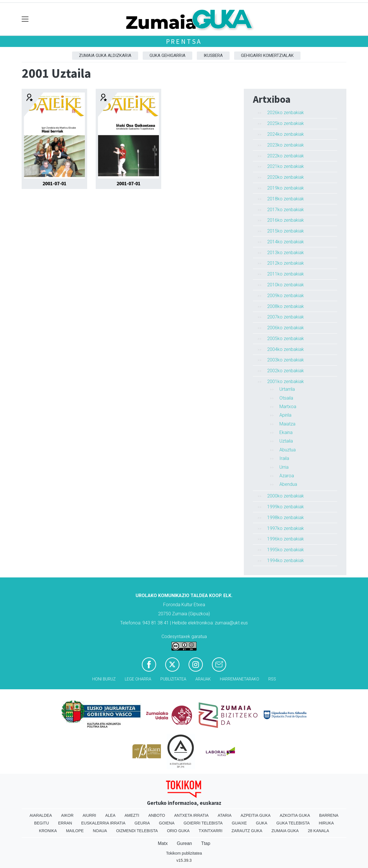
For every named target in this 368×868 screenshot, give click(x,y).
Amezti (132, 815)
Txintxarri (211, 831)
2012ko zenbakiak (286, 263)
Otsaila (286, 398)
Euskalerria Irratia (103, 823)
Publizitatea (173, 679)
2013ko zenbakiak (286, 253)
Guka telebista (293, 823)
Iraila (284, 458)
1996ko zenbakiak (286, 539)
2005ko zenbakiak (286, 339)
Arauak (203, 679)
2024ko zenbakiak (286, 134)
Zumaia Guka (285, 831)
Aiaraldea (41, 815)
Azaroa (287, 476)
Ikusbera (213, 55)
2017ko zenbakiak (286, 210)
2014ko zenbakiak (286, 242)
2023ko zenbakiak (286, 145)
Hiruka (326, 823)
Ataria (225, 815)
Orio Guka (178, 831)
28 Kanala (319, 831)
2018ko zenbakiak (286, 199)
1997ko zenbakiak (286, 528)
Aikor (67, 815)
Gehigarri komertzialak (267, 55)
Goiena (167, 823)
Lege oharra (138, 679)
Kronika (48, 831)
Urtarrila (287, 389)
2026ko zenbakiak (286, 113)
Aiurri (89, 815)
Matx (163, 843)
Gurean (184, 843)
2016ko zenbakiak (286, 220)
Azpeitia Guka (256, 815)
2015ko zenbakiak (286, 231)
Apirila (285, 415)
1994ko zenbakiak (286, 561)
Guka (262, 823)
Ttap (206, 843)
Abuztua (288, 450)
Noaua (100, 831)
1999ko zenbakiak (286, 507)
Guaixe (239, 823)
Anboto (157, 815)
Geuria (142, 823)
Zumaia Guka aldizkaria (105, 55)
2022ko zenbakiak (286, 156)
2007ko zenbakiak (286, 317)
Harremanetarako (240, 679)
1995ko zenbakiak (286, 550)
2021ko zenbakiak (286, 166)
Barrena (329, 815)
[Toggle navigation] (25, 19)
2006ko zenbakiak (286, 328)
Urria (284, 467)
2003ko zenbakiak (286, 360)
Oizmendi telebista (137, 831)
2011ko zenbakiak (286, 274)
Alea (110, 815)
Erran (65, 823)
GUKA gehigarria (167, 55)
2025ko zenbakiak (286, 123)
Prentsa (184, 41)
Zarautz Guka (247, 831)
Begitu (42, 823)
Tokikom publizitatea (184, 853)
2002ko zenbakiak (286, 371)
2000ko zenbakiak (286, 496)
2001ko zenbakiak (286, 381)
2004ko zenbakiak (286, 349)
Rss (272, 679)
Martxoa (288, 407)
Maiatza (287, 424)
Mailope (75, 831)
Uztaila (286, 441)
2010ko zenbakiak (286, 285)
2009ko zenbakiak (286, 296)
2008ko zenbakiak (286, 306)
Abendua (288, 484)
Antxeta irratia (192, 815)
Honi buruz (104, 679)
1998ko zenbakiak (286, 518)
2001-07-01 (54, 184)
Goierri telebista (203, 823)
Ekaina (286, 432)
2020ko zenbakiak (286, 177)
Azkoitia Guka (295, 815)
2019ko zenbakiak (286, 188)
